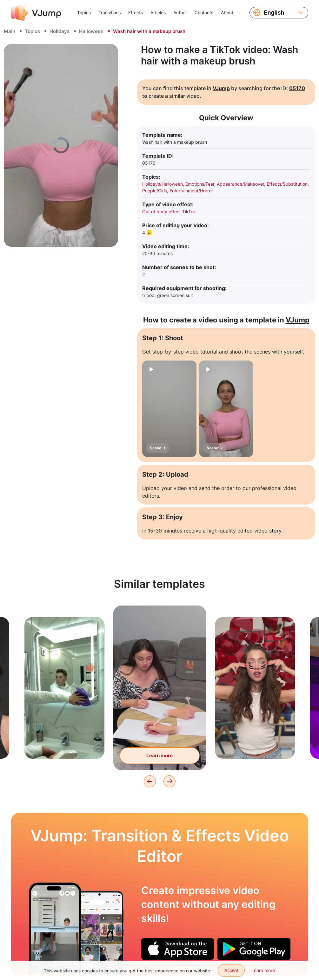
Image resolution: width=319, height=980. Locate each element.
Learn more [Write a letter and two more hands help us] (160, 758)
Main (10, 31)
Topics (84, 13)
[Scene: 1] (169, 409)
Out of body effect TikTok (169, 212)
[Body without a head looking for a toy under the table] (55, 929)
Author (180, 13)
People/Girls (155, 191)
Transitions (110, 13)
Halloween (91, 31)
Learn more (263, 970)
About (227, 13)
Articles (158, 13)
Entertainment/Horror (191, 191)
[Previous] (150, 781)
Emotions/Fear (200, 184)
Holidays (60, 31)
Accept (231, 970)
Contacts (204, 13)
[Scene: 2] (226, 409)
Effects (136, 13)
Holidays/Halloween (163, 184)
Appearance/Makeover (240, 184)
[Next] (169, 781)
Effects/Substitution (287, 184)
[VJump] (36, 13)
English (274, 13)
